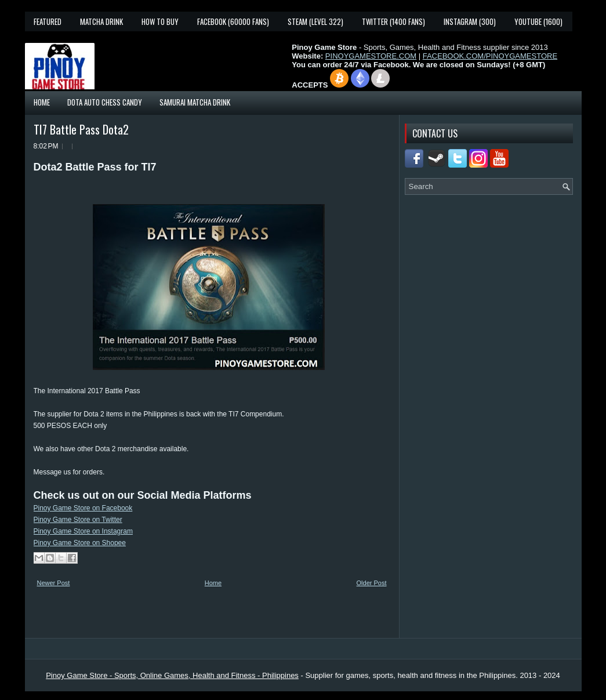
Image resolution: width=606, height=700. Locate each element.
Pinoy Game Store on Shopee (80, 543)
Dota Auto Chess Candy (105, 102)
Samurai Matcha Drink (195, 102)
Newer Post (54, 583)
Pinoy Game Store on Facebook (83, 508)
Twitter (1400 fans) (393, 21)
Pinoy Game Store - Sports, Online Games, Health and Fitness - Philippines (172, 675)
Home (42, 102)
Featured (48, 21)
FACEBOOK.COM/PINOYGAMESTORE (490, 56)
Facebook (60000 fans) (233, 21)
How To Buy (160, 21)
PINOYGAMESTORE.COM (371, 56)
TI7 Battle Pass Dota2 (81, 129)
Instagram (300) (470, 21)
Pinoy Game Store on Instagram (83, 531)
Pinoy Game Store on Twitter (78, 520)
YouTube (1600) (538, 21)
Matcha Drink (101, 21)
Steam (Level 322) (315, 21)
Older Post (372, 583)
